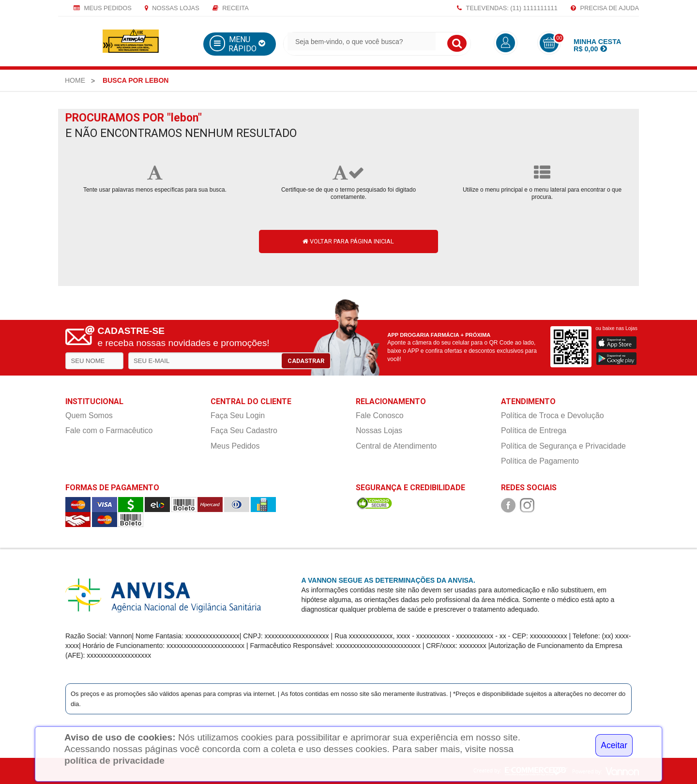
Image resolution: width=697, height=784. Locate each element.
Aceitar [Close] (614, 745)
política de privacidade (114, 761)
